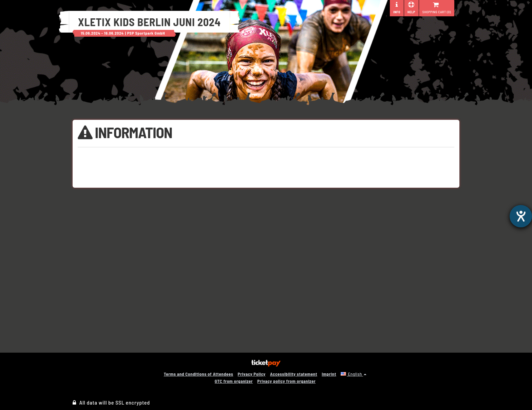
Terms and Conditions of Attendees (199, 374)
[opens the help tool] (521, 216)
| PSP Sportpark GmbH (145, 33)
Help (411, 8)
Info (397, 8)
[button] (354, 374)
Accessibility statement (294, 374)
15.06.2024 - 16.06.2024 (102, 33)
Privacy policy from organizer (286, 381)
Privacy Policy (252, 374)
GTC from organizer (234, 381)
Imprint (329, 374)
